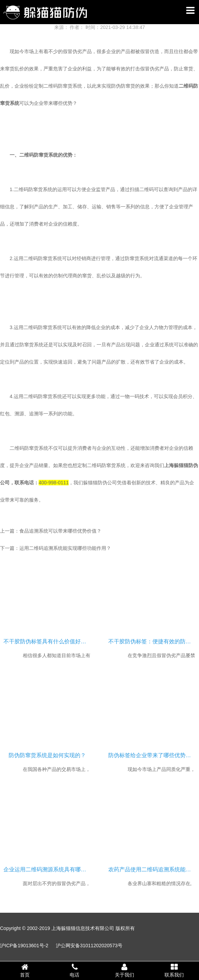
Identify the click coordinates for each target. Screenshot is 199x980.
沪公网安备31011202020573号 (89, 946)
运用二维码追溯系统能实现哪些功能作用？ (65, 548)
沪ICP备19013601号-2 (24, 946)
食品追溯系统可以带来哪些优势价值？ (60, 531)
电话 (74, 970)
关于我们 (125, 970)
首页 (25, 970)
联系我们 (174, 970)
